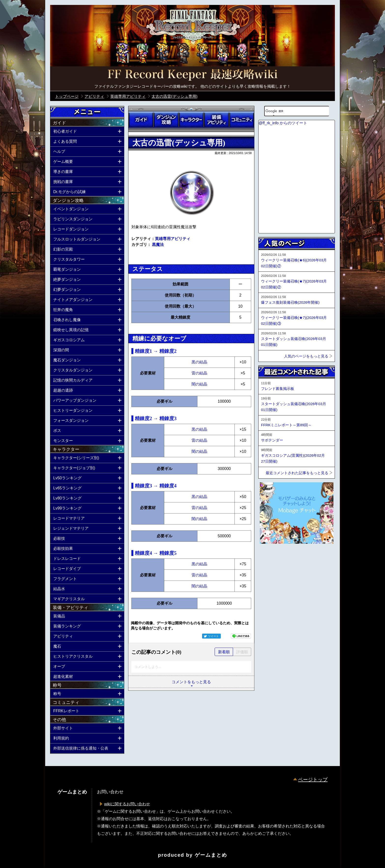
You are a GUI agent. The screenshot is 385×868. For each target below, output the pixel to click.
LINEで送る (241, 636)
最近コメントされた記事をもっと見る (297, 473)
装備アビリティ (216, 120)
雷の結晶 (199, 373)
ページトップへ (271, 557)
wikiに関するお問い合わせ (127, 804)
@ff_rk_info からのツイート (283, 123)
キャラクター (191, 120)
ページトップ (313, 780)
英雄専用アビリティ (173, 239)
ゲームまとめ (211, 855)
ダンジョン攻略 (166, 120)
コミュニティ (242, 120)
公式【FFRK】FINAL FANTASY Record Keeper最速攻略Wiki (192, 75)
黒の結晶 (199, 362)
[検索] (290, 111)
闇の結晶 (199, 384)
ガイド (141, 120)
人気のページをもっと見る (306, 356)
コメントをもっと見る (191, 682)
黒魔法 (158, 245)
